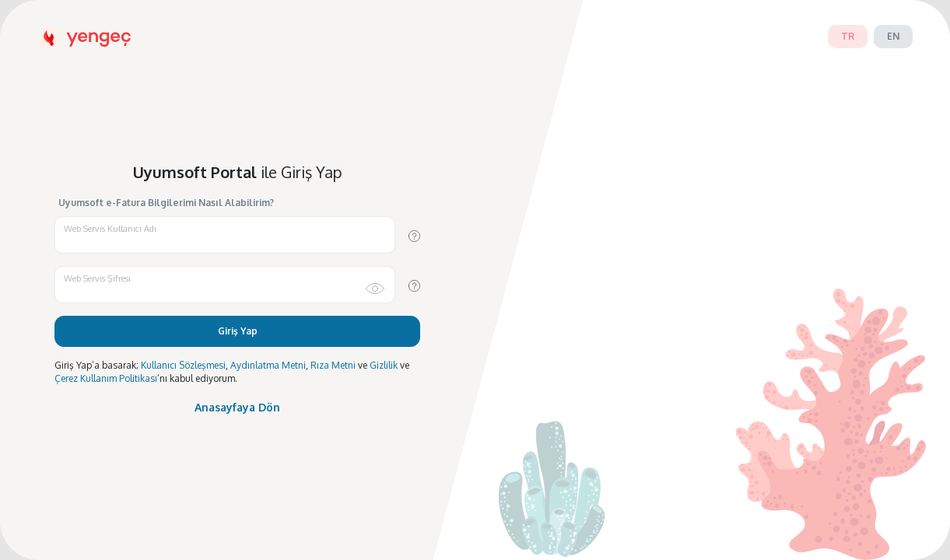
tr (848, 36)
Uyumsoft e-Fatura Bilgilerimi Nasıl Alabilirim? (166, 203)
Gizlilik (384, 365)
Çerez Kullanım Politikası (106, 378)
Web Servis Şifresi (97, 278)
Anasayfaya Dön (237, 407)
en (893, 36)
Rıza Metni (333, 365)
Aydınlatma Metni (268, 365)
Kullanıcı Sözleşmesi (183, 365)
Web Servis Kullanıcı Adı (110, 229)
